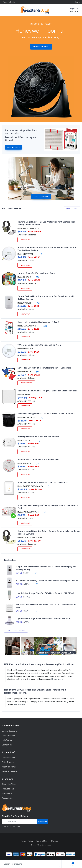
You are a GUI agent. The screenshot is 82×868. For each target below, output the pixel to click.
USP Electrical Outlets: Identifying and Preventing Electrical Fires (39, 664)
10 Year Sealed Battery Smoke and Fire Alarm (39, 345)
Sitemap (54, 841)
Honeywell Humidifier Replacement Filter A (38, 322)
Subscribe (42, 821)
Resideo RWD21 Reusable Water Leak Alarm (38, 460)
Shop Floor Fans (41, 47)
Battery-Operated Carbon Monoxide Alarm (38, 437)
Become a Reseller (10, 771)
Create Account (9, 758)
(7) (38, 349)
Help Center (7, 740)
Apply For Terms (9, 767)
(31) (35, 573)
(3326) (42, 326)
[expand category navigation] (3, 10)
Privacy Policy (27, 841)
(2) (36, 277)
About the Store (9, 784)
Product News (8, 789)
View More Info (26, 383)
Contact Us (7, 745)
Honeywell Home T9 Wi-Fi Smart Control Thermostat (43, 482)
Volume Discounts (10, 731)
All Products (7, 793)
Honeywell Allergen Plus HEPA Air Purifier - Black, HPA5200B (46, 414)
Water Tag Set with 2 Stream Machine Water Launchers (44, 368)
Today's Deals (8, 2)
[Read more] (57, 679)
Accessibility (7, 798)
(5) (35, 611)
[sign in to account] (73, 10)
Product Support (9, 736)
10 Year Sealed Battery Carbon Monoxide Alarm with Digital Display (47, 581)
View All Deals (72, 209)
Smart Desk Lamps (41, 197)
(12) (36, 372)
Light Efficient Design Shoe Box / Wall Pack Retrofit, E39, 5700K (45, 593)
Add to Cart (25, 240)
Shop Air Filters (13, 147)
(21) (39, 254)
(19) (36, 464)
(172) (36, 441)
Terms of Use (42, 841)
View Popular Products (16, 630)
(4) (43, 512)
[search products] (57, 864)
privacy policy (15, 826)
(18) (37, 303)
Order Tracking (8, 762)
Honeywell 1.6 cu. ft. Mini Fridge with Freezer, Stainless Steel (47, 391)
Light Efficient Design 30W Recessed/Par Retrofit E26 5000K (44, 619)
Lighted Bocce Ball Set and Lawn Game (36, 273)
